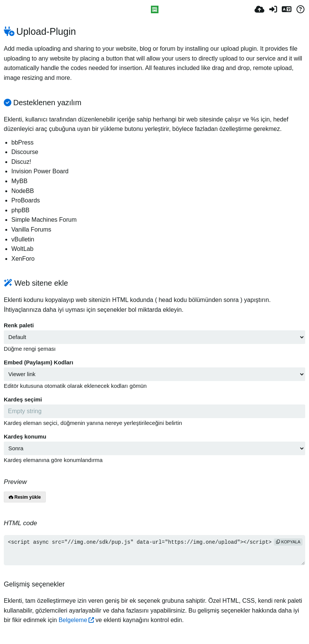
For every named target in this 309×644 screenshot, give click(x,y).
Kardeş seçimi (23, 400)
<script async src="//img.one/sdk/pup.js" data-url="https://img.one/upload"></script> (154, 550)
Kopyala (288, 542)
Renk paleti (19, 325)
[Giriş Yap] (273, 9)
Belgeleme (73, 620)
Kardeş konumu (25, 437)
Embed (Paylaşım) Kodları (39, 362)
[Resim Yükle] (259, 9)
